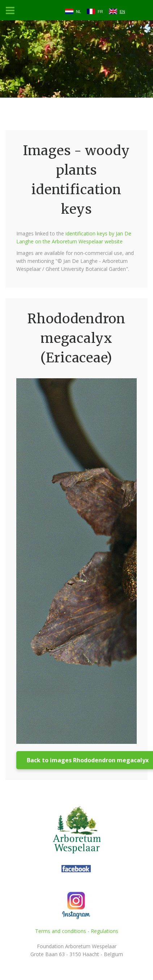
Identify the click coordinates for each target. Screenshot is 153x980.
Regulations (105, 931)
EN (122, 12)
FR (100, 12)
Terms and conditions (61, 931)
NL (78, 12)
